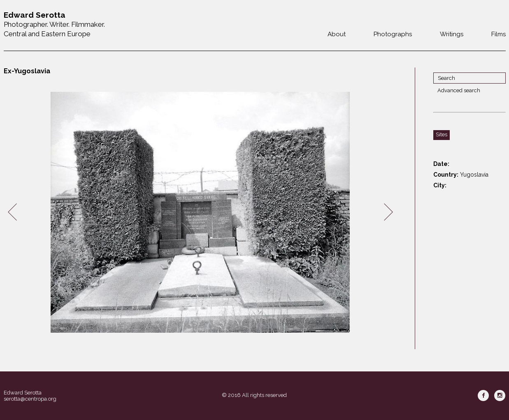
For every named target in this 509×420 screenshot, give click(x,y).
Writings (452, 34)
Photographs (393, 34)
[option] (200, 212)
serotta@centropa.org (30, 399)
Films (499, 34)
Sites (442, 134)
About (337, 34)
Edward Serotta (23, 393)
